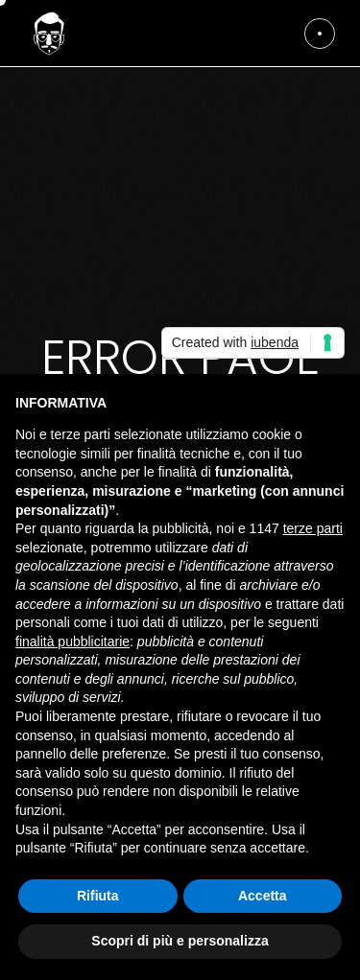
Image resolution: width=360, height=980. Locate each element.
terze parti (313, 528)
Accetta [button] (263, 896)
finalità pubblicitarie (72, 642)
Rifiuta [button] (98, 896)
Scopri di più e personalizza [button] (180, 941)
